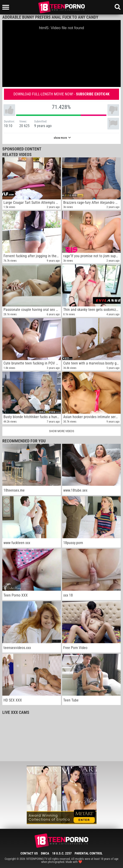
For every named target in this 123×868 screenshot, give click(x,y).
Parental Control (89, 853)
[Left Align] (7, 7)
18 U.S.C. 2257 (62, 853)
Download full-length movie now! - (61, 94)
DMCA (45, 853)
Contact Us (29, 853)
